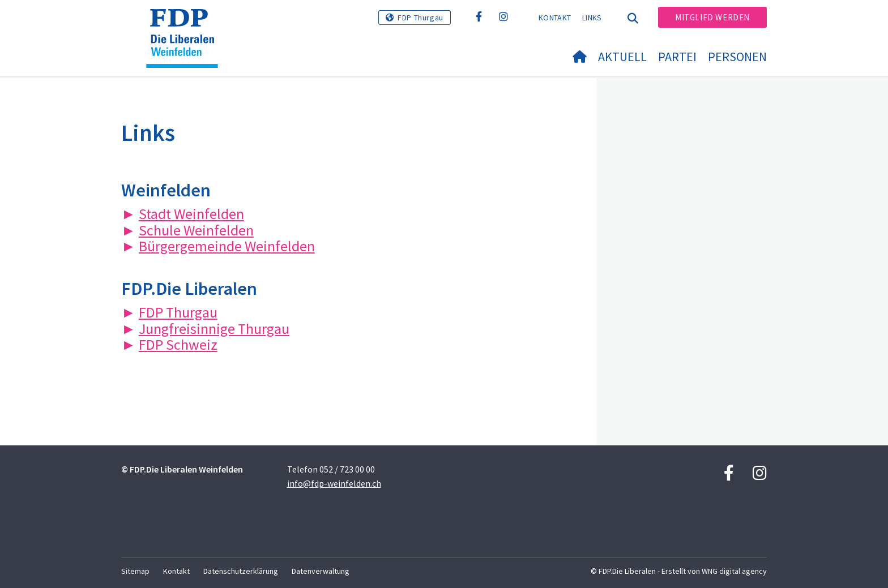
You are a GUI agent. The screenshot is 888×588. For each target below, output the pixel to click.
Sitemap (135, 571)
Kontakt (555, 18)
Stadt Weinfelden (191, 214)
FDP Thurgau (420, 18)
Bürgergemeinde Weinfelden (227, 246)
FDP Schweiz (178, 344)
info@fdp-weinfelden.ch (334, 483)
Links (592, 18)
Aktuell (622, 57)
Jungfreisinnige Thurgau (214, 329)
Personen (737, 57)
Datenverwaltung (321, 571)
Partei (677, 57)
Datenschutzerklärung (241, 571)
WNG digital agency (734, 571)
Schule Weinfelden (196, 230)
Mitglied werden (712, 17)
